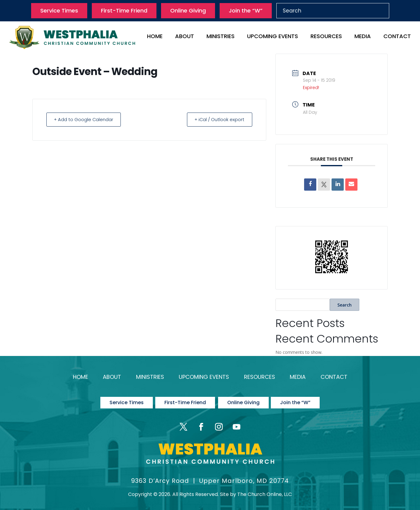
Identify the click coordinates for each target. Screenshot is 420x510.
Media (363, 37)
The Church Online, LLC (265, 491)
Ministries (221, 37)
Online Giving (188, 11)
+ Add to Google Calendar (85, 119)
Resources (326, 37)
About (185, 37)
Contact (397, 37)
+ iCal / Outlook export (218, 119)
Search (345, 305)
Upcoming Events (273, 37)
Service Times (59, 11)
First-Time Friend (124, 11)
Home (155, 37)
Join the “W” (246, 11)
